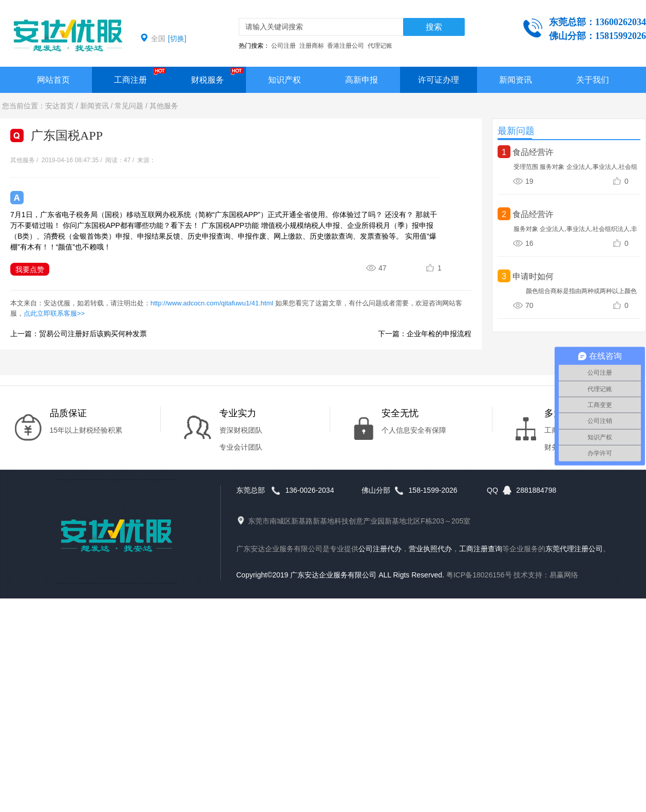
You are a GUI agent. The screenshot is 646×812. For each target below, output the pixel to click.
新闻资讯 (516, 80)
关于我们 (593, 80)
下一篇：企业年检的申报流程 (425, 334)
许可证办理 (439, 80)
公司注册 (283, 46)
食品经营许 (533, 152)
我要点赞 (30, 269)
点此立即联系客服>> (54, 313)
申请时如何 (533, 276)
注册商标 (312, 46)
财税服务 (207, 80)
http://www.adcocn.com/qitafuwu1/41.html (212, 303)
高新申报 (362, 80)
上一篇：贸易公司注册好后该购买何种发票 (79, 334)
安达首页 (60, 106)
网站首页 (53, 80)
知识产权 (284, 80)
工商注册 (130, 80)
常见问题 (129, 106)
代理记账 (380, 46)
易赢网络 (564, 575)
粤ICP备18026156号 (479, 575)
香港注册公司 (346, 46)
